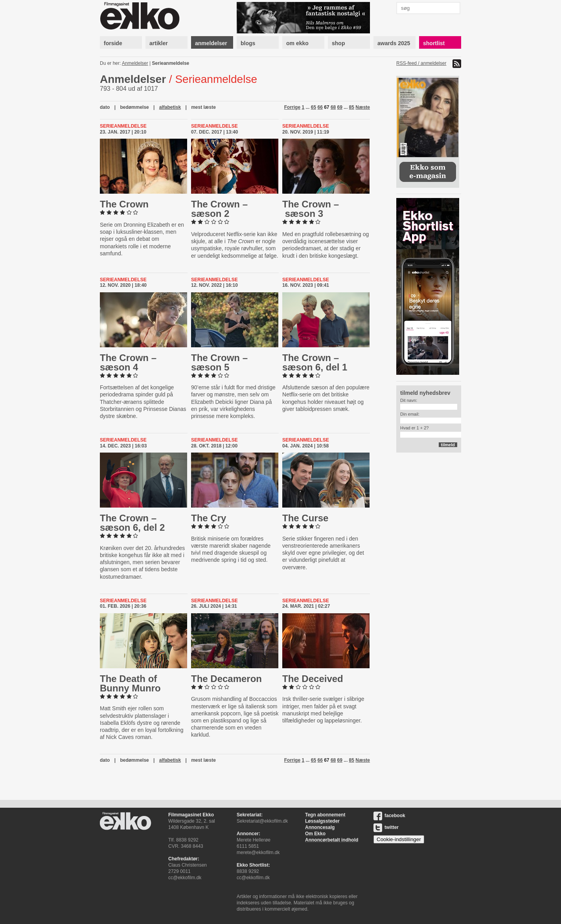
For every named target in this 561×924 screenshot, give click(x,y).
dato (105, 107)
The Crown (124, 204)
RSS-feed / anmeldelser (421, 63)
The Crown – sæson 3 (311, 209)
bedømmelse (134, 107)
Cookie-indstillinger (399, 839)
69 (340, 107)
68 (333, 107)
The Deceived (313, 679)
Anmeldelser (135, 63)
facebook (389, 816)
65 (314, 107)
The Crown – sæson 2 (219, 209)
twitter (386, 827)
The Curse (305, 518)
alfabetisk (170, 107)
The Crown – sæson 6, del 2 (132, 523)
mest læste (203, 107)
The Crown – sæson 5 (219, 362)
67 (326, 107)
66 (320, 107)
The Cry (209, 518)
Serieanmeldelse (171, 63)
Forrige (292, 107)
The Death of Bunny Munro (130, 683)
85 (352, 107)
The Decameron (226, 679)
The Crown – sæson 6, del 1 (315, 362)
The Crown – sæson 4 (128, 362)
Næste (363, 107)
